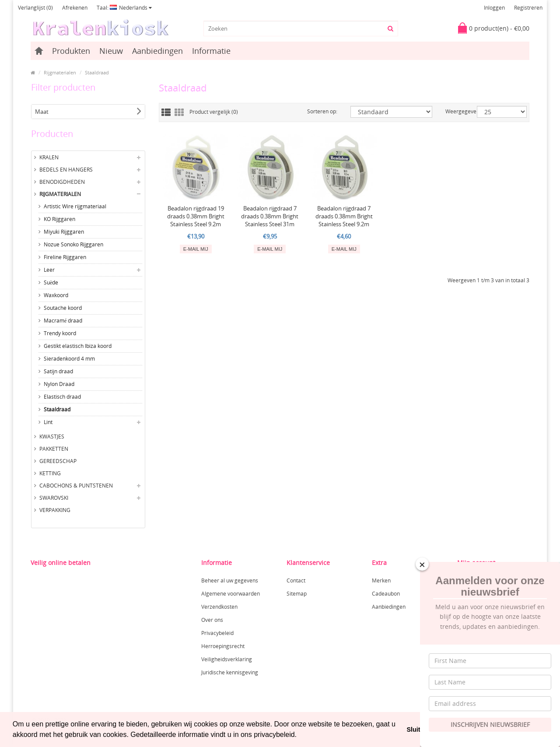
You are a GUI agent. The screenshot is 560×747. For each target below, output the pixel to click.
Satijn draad (58, 371)
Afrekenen (75, 8)
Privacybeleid (217, 633)
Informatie (211, 51)
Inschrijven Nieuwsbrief (490, 724)
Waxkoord (56, 295)
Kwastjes (52, 437)
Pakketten (54, 449)
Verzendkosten (219, 607)
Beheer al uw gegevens (230, 580)
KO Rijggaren (59, 219)
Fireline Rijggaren (65, 257)
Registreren (528, 8)
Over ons (212, 620)
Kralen (49, 157)
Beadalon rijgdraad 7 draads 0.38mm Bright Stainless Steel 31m (270, 216)
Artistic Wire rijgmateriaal (75, 206)
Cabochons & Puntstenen (76, 486)
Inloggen (494, 8)
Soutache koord (63, 308)
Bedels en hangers (66, 170)
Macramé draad (63, 321)
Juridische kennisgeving (230, 672)
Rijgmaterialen (60, 72)
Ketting (50, 473)
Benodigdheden (62, 182)
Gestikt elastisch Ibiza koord (78, 346)
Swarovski (54, 498)
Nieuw (111, 51)
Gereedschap (58, 461)
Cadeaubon (386, 594)
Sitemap (297, 594)
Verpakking (55, 510)
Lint (48, 422)
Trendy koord (60, 333)
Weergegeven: (455, 111)
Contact (296, 580)
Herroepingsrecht (223, 646)
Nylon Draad (59, 384)
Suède (51, 282)
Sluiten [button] (417, 729)
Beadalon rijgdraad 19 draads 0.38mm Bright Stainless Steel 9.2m (196, 216)
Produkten (71, 51)
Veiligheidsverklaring (227, 659)
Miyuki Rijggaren (64, 232)
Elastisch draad (62, 397)
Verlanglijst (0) (35, 8)
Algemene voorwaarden (231, 594)
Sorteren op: (322, 111)
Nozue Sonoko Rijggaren (73, 244)
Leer (49, 270)
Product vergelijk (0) (214, 112)
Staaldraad (97, 72)
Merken (381, 580)
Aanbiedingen (157, 51)
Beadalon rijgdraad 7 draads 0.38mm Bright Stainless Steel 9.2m (344, 216)
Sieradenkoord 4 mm (69, 359)
